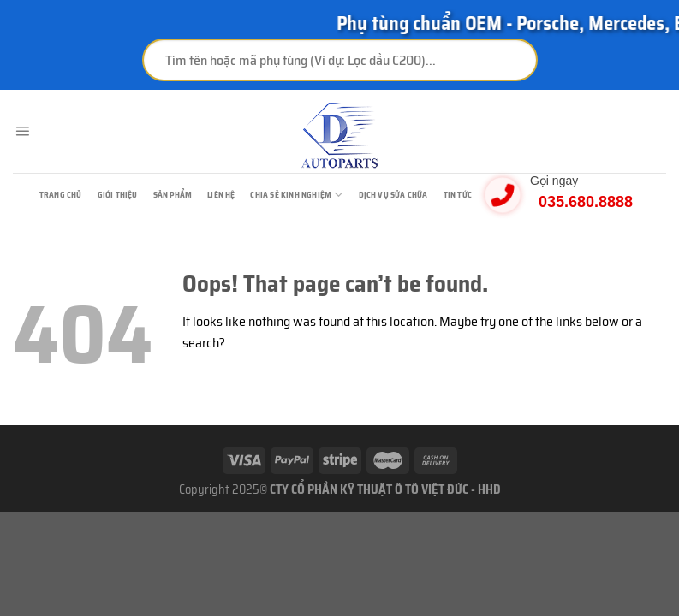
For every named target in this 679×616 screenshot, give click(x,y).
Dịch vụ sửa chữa (393, 195)
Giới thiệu (118, 195)
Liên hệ (221, 195)
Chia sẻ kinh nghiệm (296, 195)
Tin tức (458, 195)
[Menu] (22, 132)
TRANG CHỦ (61, 195)
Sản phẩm (173, 195)
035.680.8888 (586, 202)
